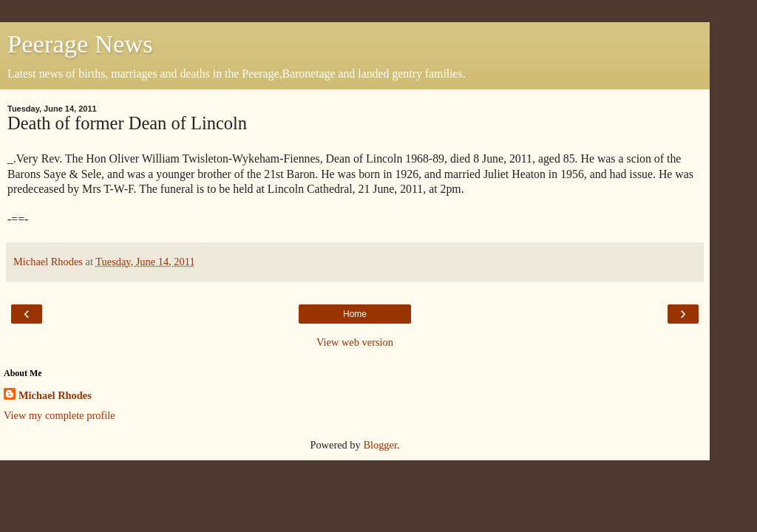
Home (355, 314)
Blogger (380, 445)
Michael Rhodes (55, 395)
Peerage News (80, 44)
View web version (355, 342)
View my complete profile (60, 415)
